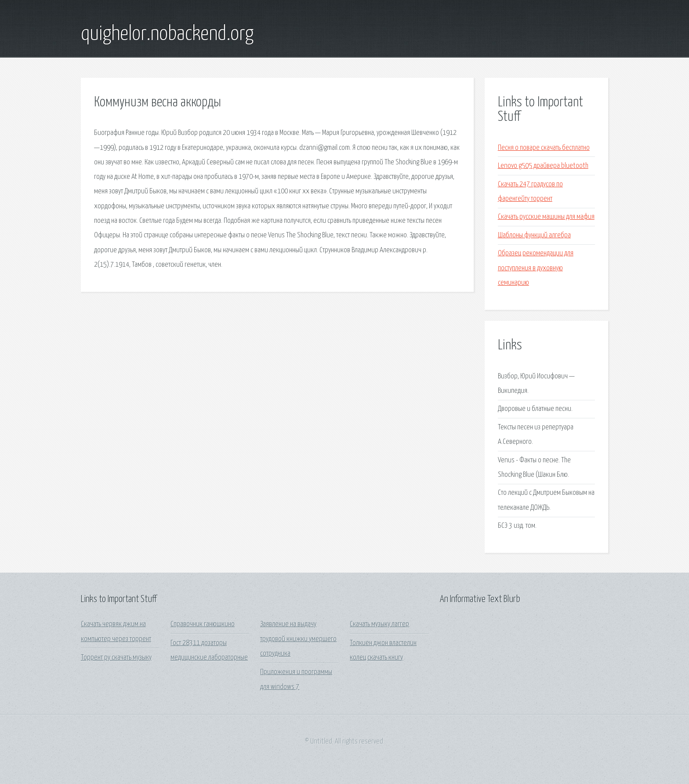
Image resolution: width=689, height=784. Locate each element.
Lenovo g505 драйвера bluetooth (543, 166)
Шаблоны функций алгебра (534, 235)
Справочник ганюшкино (203, 624)
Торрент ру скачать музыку (116, 658)
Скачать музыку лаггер (379, 624)
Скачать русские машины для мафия (546, 217)
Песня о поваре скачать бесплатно (544, 148)
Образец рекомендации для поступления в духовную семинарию (536, 268)
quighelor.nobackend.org (167, 34)
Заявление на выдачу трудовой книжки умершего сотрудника (298, 639)
